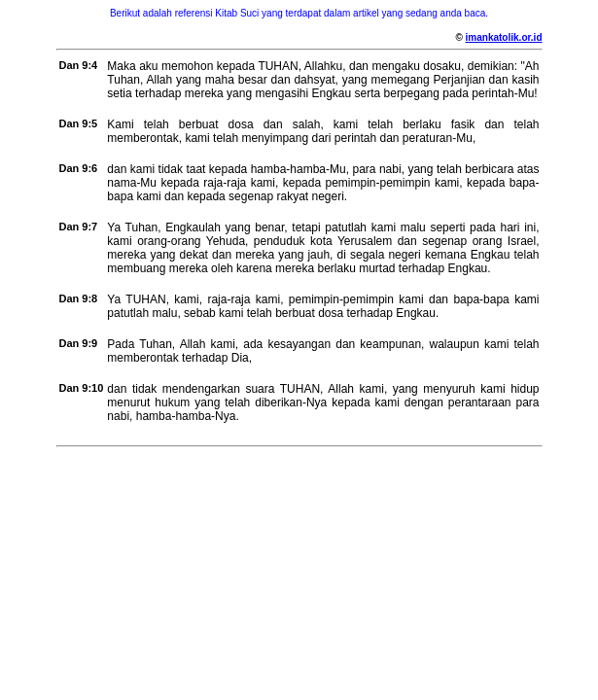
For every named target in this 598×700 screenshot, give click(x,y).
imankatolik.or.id (504, 37)
